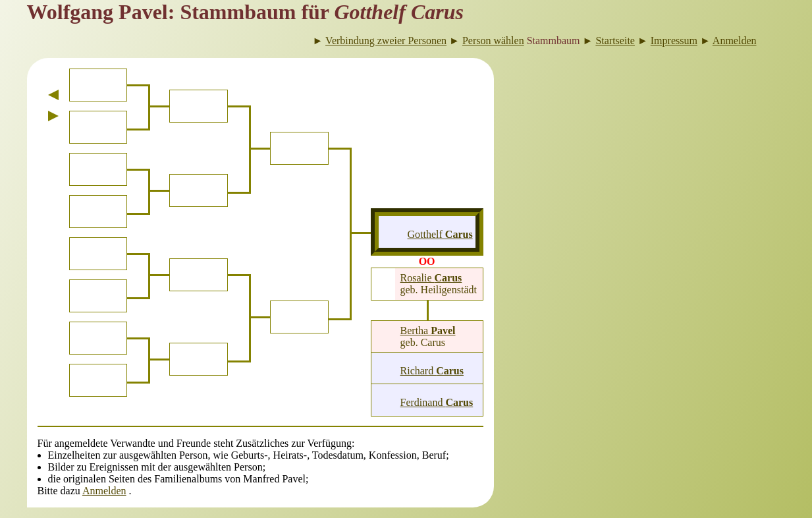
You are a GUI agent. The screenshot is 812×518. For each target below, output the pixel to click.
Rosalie (431, 278)
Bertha (428, 331)
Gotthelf (440, 234)
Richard (432, 371)
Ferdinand (437, 402)
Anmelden (104, 491)
